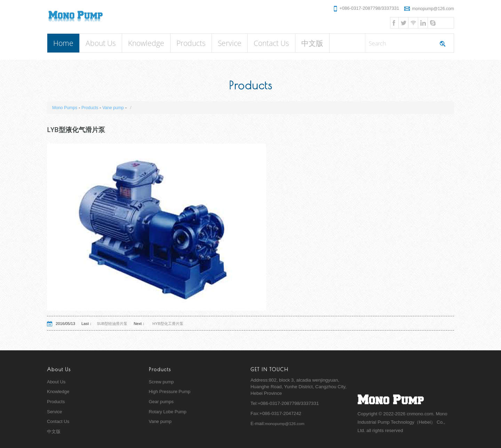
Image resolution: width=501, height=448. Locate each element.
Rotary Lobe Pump (168, 412)
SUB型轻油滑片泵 (115, 324)
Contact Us (271, 43)
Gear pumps (162, 402)
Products (191, 43)
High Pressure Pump (170, 392)
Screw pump (162, 382)
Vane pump (117, 108)
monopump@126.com (428, 8)
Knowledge (146, 43)
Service (230, 43)
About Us (101, 43)
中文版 (312, 43)
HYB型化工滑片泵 (171, 324)
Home (63, 43)
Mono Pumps (66, 108)
